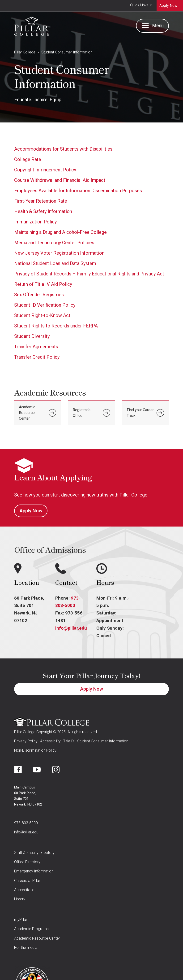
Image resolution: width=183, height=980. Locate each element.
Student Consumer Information (67, 52)
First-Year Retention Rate (41, 201)
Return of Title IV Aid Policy (43, 284)
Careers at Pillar (27, 881)
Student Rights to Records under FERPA (56, 326)
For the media (26, 947)
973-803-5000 (26, 823)
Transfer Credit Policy (37, 357)
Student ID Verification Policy (45, 305)
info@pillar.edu (71, 628)
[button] (141, 6)
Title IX (69, 741)
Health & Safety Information (43, 211)
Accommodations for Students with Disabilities (63, 149)
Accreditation (25, 890)
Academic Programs (31, 929)
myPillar (21, 920)
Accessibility (50, 741)
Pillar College (25, 52)
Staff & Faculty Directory (34, 853)
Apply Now (31, 511)
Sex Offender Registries (39, 295)
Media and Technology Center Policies (54, 243)
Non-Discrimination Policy (35, 750)
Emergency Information (34, 871)
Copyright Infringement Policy (45, 170)
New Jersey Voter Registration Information (59, 253)
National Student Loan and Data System (55, 263)
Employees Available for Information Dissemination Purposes (78, 191)
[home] (32, 25)
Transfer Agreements (36, 347)
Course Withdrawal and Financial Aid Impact (60, 180)
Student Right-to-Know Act (42, 315)
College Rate (28, 159)
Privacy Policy (26, 741)
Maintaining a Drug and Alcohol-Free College (60, 232)
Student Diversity (32, 336)
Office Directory (27, 862)
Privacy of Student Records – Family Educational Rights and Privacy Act (89, 274)
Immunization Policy (35, 222)
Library (20, 899)
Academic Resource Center (37, 938)
